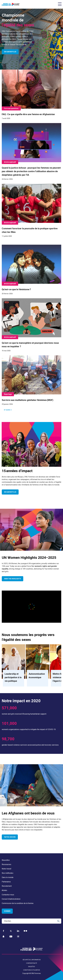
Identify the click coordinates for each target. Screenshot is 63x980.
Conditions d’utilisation (31, 970)
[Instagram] (18, 937)
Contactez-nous (8, 895)
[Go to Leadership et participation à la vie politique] (14, 665)
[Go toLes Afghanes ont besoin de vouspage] (31, 785)
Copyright (26, 973)
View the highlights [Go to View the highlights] (13, 579)
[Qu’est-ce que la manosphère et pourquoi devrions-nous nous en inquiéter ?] (31, 327)
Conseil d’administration (11, 899)
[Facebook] (3, 931)
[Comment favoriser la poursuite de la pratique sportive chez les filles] (31, 212)
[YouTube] (11, 937)
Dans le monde (8, 877)
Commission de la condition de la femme (18, 903)
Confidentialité (32, 963)
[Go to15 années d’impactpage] (31, 444)
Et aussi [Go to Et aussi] (7, 410)
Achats (4, 890)
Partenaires (6, 882)
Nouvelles (6, 860)
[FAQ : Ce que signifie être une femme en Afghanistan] (31, 96)
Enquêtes (32, 967)
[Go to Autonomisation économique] (38, 665)
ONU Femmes (36, 973)
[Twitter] (11, 931)
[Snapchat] (3, 937)
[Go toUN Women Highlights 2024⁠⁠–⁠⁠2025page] (31, 530)
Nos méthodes (8, 873)
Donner (7, 911)
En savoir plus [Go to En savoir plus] (10, 492)
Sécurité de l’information (32, 960)
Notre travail (6, 869)
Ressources (6, 864)
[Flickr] (25, 931)
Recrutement (7, 886)
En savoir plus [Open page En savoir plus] (10, 52)
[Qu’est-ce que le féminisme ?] (31, 271)
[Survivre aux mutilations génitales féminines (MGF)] (31, 382)
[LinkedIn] (18, 931)
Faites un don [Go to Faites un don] (10, 837)
